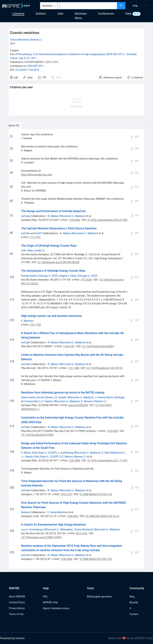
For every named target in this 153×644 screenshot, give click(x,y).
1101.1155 (35, 325)
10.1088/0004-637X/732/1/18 (96, 494)
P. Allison (26, 453)
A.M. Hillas (27, 251)
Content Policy (17, 602)
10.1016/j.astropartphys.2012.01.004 (107, 220)
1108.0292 (72, 516)
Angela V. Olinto (68, 276)
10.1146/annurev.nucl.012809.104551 (41, 537)
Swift (38, 233)
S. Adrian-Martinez (58, 512)
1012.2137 (66, 494)
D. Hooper (61, 397)
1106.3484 (66, 559)
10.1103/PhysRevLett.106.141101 (105, 368)
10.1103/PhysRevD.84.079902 (37, 435)
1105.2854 (74, 461)
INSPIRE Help (50, 602)
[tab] (20, 125)
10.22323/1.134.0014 (27, 70)
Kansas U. (80, 457)
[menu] (140, 6)
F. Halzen (48, 401)
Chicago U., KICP (48, 276)
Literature (18, 14)
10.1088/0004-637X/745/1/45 (95, 559)
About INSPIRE (17, 597)
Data (128, 14)
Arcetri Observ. (45, 397)
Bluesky (134, 602)
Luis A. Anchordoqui (32, 529)
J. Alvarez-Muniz (104, 397)
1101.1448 (73, 368)
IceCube (26, 216)
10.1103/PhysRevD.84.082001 (98, 346)
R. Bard (106, 453)
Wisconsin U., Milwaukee (59, 529)
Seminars (81, 14)
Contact (134, 614)
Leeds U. (39, 251)
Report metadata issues (56, 608)
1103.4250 (112, 431)
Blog (132, 597)
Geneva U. (36, 40)
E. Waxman (27, 321)
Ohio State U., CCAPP (44, 453)
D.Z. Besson (66, 457)
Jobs (60, 14)
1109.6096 (74, 220)
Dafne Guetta (28, 397)
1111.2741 (35, 237)
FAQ (45, 597)
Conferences (106, 14)
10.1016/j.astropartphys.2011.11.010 (107, 461)
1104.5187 (69, 346)
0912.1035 (81, 533)
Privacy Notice (17, 608)
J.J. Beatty (27, 457)
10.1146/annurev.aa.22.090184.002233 (58, 262)
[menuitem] (135, 6)
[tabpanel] (76, 349)
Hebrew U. (100, 401)
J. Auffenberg (65, 453)
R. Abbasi (53, 216)
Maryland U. (118, 453)
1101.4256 (86, 280)
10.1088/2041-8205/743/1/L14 (102, 516)
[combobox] (87, 6)
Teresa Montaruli (19, 40)
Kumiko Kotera (29, 276)
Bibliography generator (99, 597)
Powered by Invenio (12, 638)
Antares (25, 512)
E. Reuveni (87, 401)
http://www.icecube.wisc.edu (37, 175)
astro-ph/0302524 (78, 405)
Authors (41, 14)
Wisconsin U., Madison (72, 216)
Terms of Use (16, 614)
